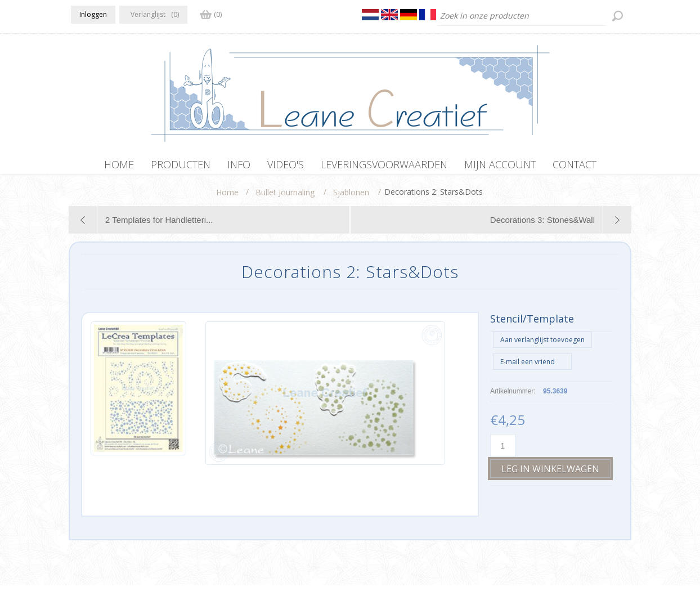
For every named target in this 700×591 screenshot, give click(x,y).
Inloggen (93, 14)
